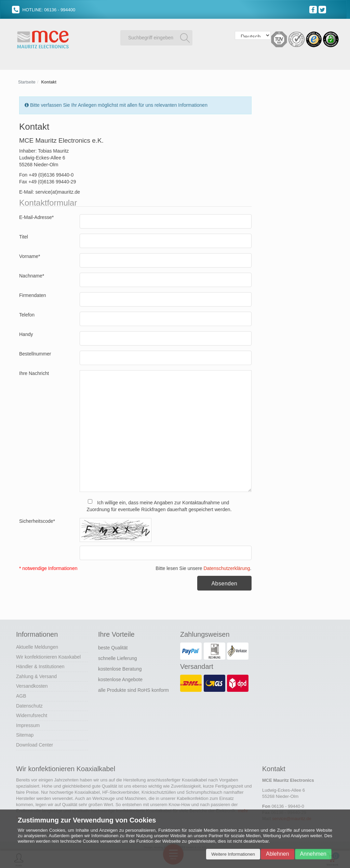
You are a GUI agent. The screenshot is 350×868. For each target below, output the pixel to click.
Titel (24, 236)
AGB (21, 695)
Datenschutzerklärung (227, 568)
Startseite (27, 81)
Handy (26, 333)
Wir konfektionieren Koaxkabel (48, 656)
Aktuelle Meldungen (37, 646)
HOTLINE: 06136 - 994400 (44, 10)
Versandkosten (32, 685)
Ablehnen (278, 854)
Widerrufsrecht (32, 714)
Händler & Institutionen (40, 665)
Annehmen (313, 854)
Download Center (35, 744)
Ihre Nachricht (34, 372)
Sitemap (25, 734)
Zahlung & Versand (36, 675)
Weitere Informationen (233, 854)
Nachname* (32, 275)
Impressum (28, 724)
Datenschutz (29, 705)
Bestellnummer (35, 353)
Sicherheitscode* (37, 520)
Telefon (27, 314)
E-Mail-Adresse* (36, 216)
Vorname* (30, 255)
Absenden (224, 582)
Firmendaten (33, 294)
